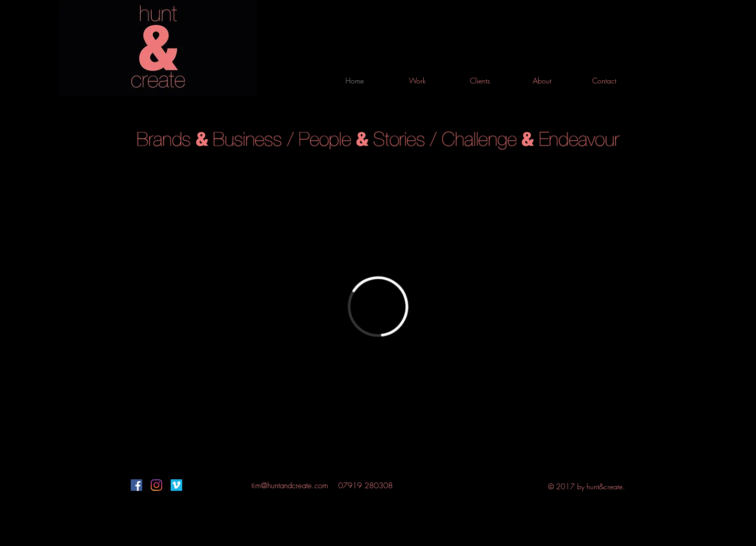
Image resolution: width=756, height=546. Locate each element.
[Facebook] (136, 485)
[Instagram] (156, 485)
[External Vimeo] (378, 307)
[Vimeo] (176, 485)
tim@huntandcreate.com (290, 486)
